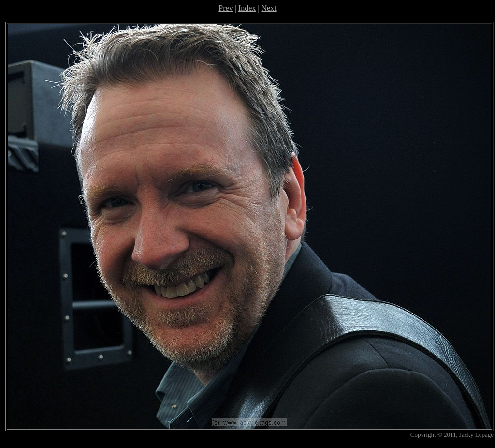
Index (247, 8)
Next (269, 8)
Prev (226, 8)
